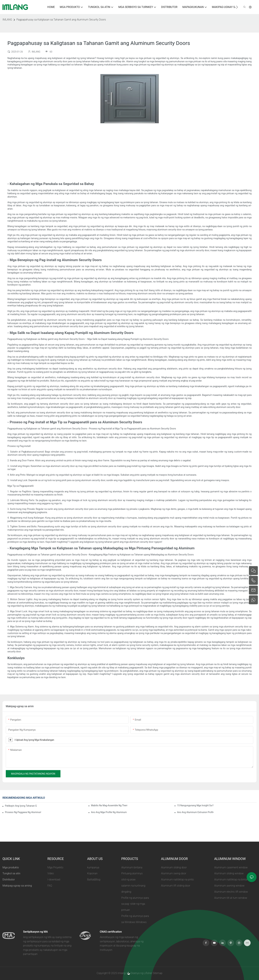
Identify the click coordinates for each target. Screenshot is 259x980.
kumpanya (93, 867)
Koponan (92, 873)
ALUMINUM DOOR (174, 859)
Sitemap (158, 973)
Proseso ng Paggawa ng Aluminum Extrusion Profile (23, 812)
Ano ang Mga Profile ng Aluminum (109, 812)
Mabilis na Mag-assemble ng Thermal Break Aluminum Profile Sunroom (109, 805)
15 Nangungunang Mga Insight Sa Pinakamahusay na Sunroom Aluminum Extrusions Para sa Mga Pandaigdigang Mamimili (195, 805)
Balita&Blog (94, 880)
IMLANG (7, 20)
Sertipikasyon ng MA (35, 932)
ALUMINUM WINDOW (230, 859)
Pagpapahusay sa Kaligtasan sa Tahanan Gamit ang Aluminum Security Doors (61, 20)
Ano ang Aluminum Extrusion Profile (195, 812)
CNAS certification (111, 932)
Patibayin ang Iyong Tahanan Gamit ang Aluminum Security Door (21, 806)
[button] (237, 7)
